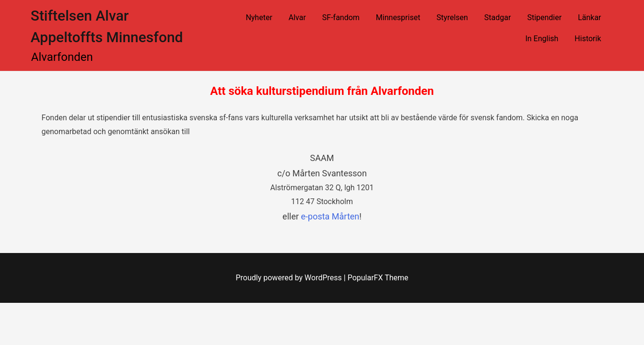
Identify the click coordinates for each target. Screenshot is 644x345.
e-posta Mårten (330, 216)
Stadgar (498, 17)
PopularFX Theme (378, 278)
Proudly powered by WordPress (290, 278)
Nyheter (259, 17)
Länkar (589, 17)
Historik (588, 39)
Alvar (297, 17)
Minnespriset (398, 17)
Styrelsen (452, 17)
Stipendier (544, 17)
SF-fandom (341, 17)
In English (542, 39)
